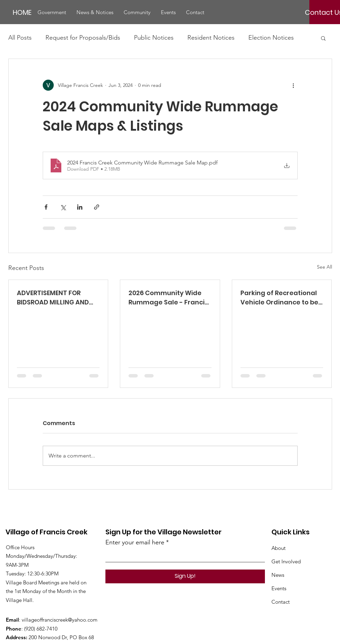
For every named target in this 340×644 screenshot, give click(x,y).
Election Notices (271, 38)
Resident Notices (211, 38)
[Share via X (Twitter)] (63, 207)
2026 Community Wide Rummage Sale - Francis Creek (168, 298)
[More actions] (293, 85)
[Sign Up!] (185, 576)
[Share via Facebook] (46, 207)
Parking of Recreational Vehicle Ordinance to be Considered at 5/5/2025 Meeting (279, 298)
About (279, 548)
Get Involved (286, 561)
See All (324, 267)
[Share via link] (97, 207)
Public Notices (154, 38)
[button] (52, 12)
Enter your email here (135, 542)
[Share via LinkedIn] (80, 207)
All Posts (20, 38)
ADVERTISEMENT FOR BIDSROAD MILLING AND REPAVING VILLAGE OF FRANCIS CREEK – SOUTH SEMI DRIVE (54, 298)
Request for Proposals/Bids (83, 38)
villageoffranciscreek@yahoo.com (60, 620)
